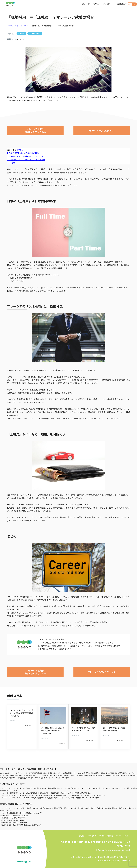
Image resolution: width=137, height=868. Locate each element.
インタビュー (103, 4)
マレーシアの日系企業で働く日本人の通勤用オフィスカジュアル (22, 807)
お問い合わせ (87, 830)
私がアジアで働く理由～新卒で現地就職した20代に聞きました (21, 819)
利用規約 (107, 830)
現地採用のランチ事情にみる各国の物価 (14, 816)
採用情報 (98, 830)
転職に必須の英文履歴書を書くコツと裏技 (15, 809)
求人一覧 (81, 4)
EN (128, 5)
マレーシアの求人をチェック (102, 131)
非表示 (20, 150)
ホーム (10, 26)
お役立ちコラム (21, 26)
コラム (91, 4)
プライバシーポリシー (122, 830)
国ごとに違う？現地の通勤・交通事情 (13, 814)
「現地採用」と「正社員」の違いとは (13, 811)
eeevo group (25, 855)
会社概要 (76, 830)
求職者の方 (117, 4)
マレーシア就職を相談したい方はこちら (35, 131)
